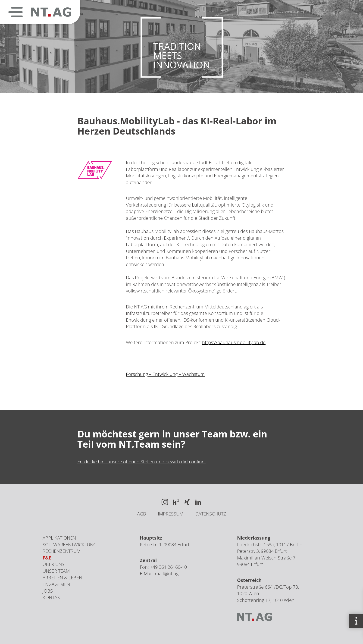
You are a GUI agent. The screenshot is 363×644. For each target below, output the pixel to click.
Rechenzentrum (62, 551)
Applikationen (59, 538)
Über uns (53, 564)
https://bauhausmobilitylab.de (234, 344)
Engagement (57, 584)
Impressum (171, 514)
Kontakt (52, 597)
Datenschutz (211, 514)
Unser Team (56, 571)
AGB (142, 514)
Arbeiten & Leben (62, 578)
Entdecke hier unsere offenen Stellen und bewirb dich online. (141, 462)
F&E (47, 558)
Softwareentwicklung (70, 545)
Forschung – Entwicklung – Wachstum (165, 376)
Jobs (48, 591)
